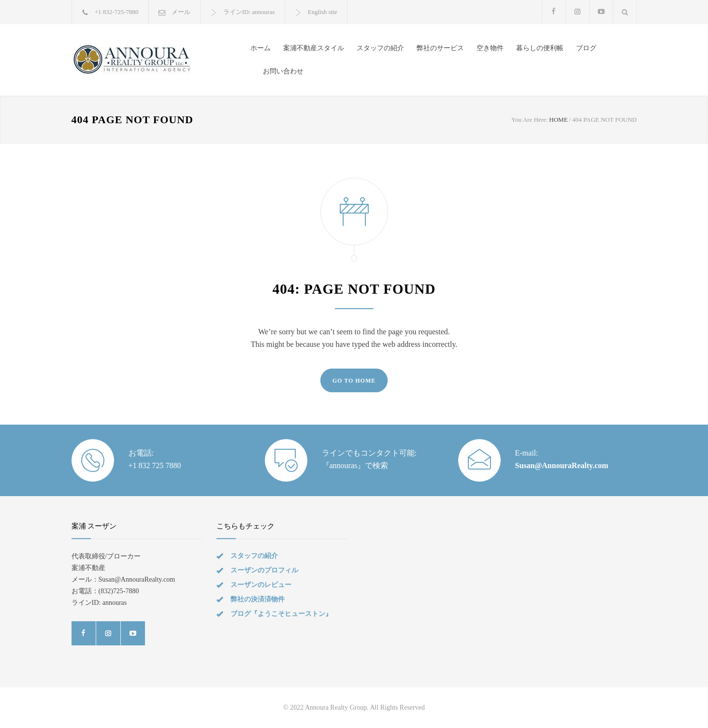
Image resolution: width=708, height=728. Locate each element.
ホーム (260, 48)
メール (181, 12)
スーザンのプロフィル (264, 570)
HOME (558, 120)
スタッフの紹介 (380, 48)
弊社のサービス (440, 48)
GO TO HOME (354, 381)
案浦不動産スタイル (314, 48)
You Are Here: (529, 120)
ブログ (586, 48)
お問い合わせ (283, 71)
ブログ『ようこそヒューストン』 (281, 614)
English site (323, 12)
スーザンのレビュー (261, 585)
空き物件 (490, 48)
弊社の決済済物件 (258, 599)
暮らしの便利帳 (540, 48)
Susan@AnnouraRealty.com (562, 465)
